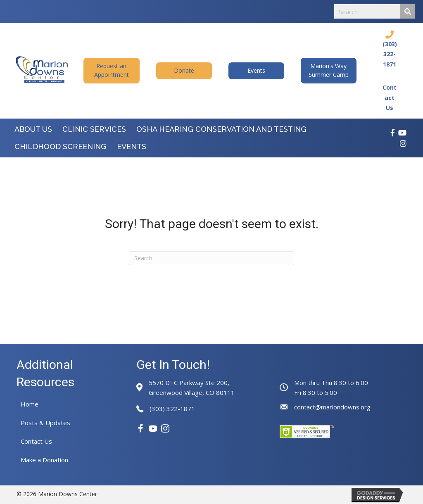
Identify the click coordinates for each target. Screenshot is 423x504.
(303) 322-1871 (172, 409)
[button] (111, 71)
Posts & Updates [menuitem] (45, 423)
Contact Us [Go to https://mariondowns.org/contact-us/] (390, 97)
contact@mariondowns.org (332, 407)
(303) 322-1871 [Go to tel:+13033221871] (390, 54)
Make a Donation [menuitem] (44, 460)
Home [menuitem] (30, 404)
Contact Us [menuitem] (36, 441)
